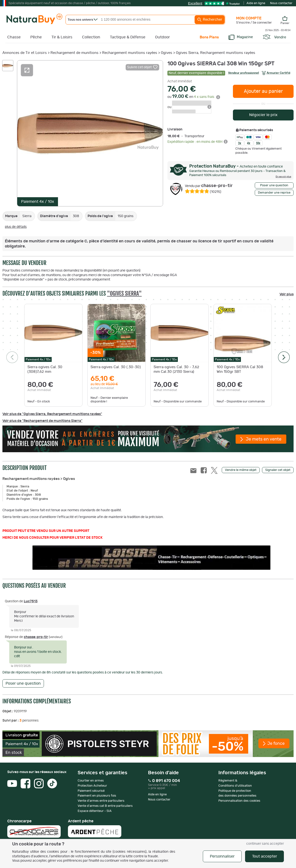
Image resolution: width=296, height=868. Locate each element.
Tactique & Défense (128, 37)
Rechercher (210, 20)
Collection (91, 37)
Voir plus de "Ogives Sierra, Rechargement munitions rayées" (52, 414)
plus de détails (16, 227)
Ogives (167, 53)
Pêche (36, 37)
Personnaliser (222, 856)
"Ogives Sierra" (124, 294)
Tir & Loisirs (62, 37)
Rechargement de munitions (74, 53)
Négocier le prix (263, 115)
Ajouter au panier (263, 91)
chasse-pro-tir (209, 186)
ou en (194, 97)
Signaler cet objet (278, 470)
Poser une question (274, 185)
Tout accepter (265, 856)
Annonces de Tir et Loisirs (25, 53)
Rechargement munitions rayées (130, 53)
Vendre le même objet (241, 470)
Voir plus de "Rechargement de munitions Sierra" (42, 421)
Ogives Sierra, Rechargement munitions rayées (216, 53)
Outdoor (162, 37)
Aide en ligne (256, 3)
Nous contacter (281, 3)
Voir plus (287, 294)
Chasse (14, 37)
